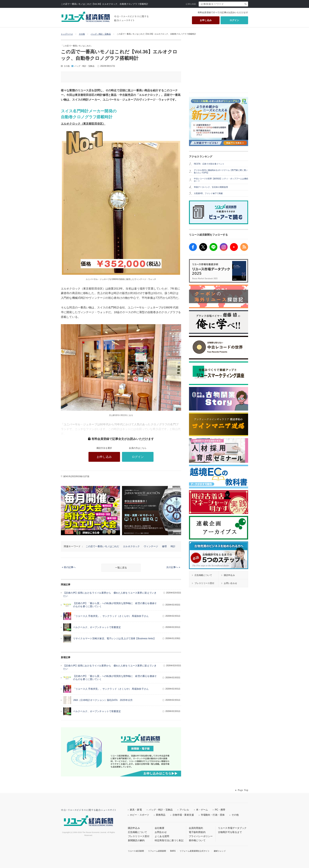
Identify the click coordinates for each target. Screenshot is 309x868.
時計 (173, 546)
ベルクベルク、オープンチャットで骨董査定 (97, 627)
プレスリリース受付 (139, 836)
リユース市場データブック (232, 828)
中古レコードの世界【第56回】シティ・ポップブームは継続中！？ (221, 180)
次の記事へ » (173, 567)
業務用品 (161, 815)
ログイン (234, 20)
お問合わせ (161, 832)
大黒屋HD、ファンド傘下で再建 (208, 193)
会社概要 (160, 828)
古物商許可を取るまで (230, 832)
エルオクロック (131, 546)
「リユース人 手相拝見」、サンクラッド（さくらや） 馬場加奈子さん (111, 616)
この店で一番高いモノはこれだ (102, 546)
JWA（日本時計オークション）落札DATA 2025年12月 (103, 700)
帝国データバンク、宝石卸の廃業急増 (211, 187)
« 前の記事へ (69, 567)
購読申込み (134, 828)
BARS (173, 851)
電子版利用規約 (197, 832)
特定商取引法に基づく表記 (169, 840)
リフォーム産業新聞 (157, 851)
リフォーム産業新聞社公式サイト (195, 851)
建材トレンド (220, 851)
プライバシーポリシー (201, 836)
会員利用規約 (196, 828)
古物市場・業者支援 (183, 815)
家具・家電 (136, 810)
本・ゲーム (202, 810)
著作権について (197, 840)
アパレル (184, 810)
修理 (164, 546)
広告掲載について (137, 832)
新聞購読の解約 (136, 840)
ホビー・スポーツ (139, 815)
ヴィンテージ (151, 546)
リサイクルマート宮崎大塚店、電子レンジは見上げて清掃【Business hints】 (114, 639)
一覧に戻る (121, 568)
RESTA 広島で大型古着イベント (209, 164)
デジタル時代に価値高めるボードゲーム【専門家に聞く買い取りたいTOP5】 (221, 171)
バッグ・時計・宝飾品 (101, 34)
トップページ (67, 34)
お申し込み (206, 20)
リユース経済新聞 (136, 851)
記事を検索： (192, 4)
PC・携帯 (220, 810)
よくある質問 (162, 836)
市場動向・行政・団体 (213, 815)
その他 (82, 34)
